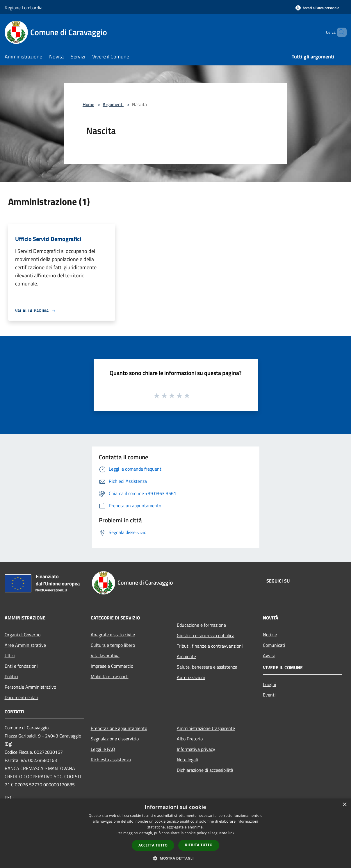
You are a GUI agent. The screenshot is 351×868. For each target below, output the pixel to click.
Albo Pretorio (190, 739)
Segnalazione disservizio (115, 739)
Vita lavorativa (105, 656)
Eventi (269, 695)
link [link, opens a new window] (231, 833)
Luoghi (270, 684)
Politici (11, 676)
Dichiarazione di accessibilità (205, 770)
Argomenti (113, 104)
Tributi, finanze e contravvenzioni (210, 646)
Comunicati (274, 645)
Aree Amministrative (25, 645)
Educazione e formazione (201, 625)
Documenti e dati (22, 697)
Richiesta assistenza (111, 760)
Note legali (187, 760)
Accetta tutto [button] (153, 845)
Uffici (10, 656)
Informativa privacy (196, 749)
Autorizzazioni (191, 677)
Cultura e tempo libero (113, 645)
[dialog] (175, 833)
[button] (176, 858)
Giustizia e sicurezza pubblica (206, 635)
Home (88, 104)
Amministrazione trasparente (206, 728)
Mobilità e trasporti (110, 676)
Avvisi (269, 656)
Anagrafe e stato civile (113, 635)
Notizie (270, 635)
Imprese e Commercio (112, 666)
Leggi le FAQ (103, 749)
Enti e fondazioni (21, 666)
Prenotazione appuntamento (119, 728)
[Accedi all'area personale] (317, 8)
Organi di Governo (23, 635)
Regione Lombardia (24, 8)
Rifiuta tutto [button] (199, 845)
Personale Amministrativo (30, 687)
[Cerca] (340, 32)
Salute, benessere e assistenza (207, 667)
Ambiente (186, 656)
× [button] (344, 805)
